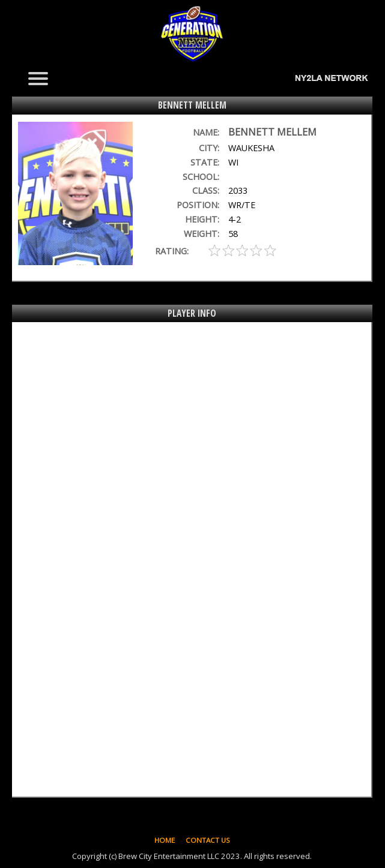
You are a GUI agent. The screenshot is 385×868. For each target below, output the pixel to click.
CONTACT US (208, 840)
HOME (165, 840)
